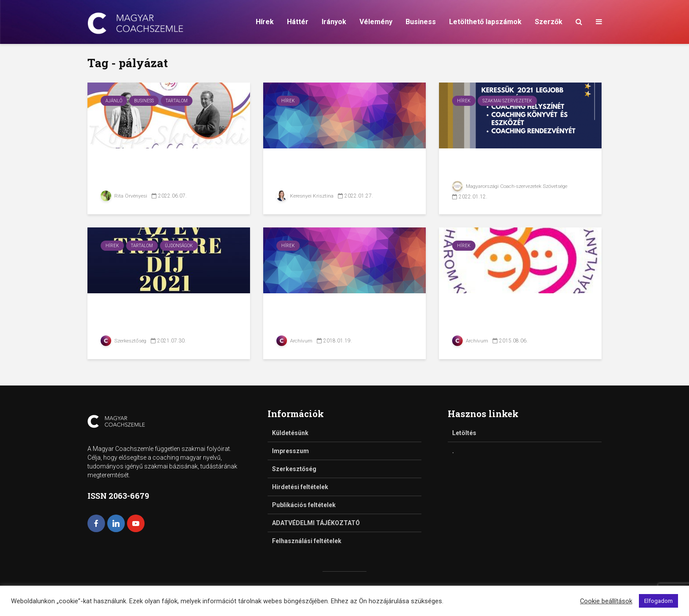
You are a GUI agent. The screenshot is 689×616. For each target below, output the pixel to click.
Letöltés (464, 433)
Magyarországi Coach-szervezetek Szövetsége (511, 186)
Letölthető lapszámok (485, 22)
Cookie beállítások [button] (606, 601)
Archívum (295, 341)
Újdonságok (179, 246)
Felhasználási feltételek (307, 541)
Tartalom (177, 101)
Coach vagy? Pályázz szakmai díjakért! (504, 171)
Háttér (298, 22)
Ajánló (114, 101)
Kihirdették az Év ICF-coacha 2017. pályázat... (332, 316)
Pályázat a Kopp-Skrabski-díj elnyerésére (165, 171)
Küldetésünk (290, 433)
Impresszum (290, 451)
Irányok (334, 22)
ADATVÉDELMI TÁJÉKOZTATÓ (316, 523)
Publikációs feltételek (304, 505)
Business (421, 22)
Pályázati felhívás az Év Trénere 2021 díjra (159, 316)
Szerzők (549, 22)
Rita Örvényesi (124, 196)
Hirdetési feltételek (300, 487)
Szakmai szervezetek (507, 101)
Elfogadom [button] (658, 601)
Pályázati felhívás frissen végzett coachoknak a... (339, 171)
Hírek (265, 22)
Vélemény (376, 22)
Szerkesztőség (124, 341)
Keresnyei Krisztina (305, 196)
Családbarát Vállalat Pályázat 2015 (502, 316)
